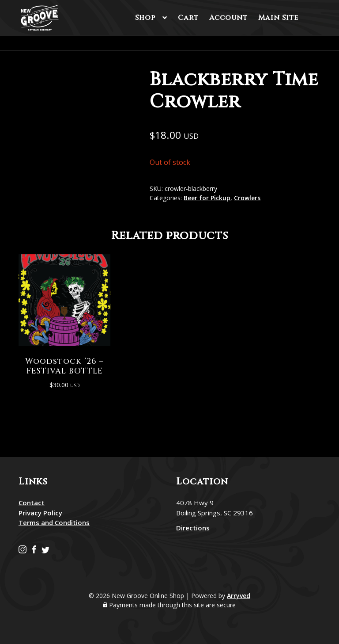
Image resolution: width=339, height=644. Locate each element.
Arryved (239, 595)
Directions (193, 527)
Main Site (278, 18)
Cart (188, 18)
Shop (145, 18)
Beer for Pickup (207, 198)
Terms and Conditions (54, 522)
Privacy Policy (40, 512)
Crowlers (247, 198)
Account (228, 18)
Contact (32, 502)
